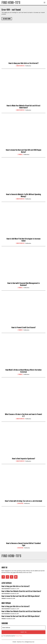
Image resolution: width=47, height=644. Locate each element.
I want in (24, 632)
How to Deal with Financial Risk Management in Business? (24, 284)
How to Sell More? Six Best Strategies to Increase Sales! (23, 240)
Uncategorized (20, 66)
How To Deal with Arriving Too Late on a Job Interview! (23, 501)
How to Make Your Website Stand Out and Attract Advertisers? (23, 107)
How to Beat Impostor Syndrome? (24, 459)
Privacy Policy (19, 636)
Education (20, 503)
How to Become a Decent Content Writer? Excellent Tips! (23, 544)
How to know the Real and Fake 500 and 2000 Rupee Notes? (24, 151)
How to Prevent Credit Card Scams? (24, 327)
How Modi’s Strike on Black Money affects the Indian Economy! (23, 371)
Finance (20, 154)
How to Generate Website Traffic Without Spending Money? (24, 195)
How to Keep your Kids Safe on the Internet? (24, 63)
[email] (23, 628)
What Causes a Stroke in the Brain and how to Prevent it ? (24, 415)
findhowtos (28, 66)
